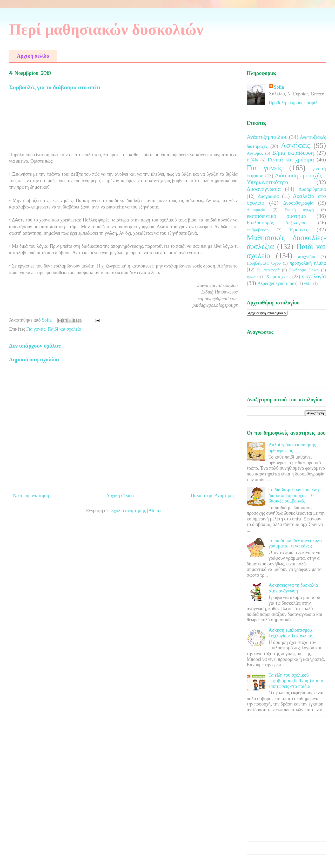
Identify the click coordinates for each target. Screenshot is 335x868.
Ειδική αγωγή (299, 210)
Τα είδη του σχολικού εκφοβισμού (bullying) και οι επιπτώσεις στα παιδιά (296, 681)
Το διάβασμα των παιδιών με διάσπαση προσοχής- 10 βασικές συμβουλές (296, 495)
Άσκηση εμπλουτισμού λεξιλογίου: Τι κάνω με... (292, 633)
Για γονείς (36, 329)
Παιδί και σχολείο (64, 329)
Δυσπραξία (256, 210)
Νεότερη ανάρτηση (31, 495)
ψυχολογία (314, 276)
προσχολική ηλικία (308, 263)
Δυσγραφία (268, 196)
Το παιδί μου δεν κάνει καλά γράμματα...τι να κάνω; (295, 543)
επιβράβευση (258, 230)
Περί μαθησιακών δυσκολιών (106, 29)
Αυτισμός (255, 153)
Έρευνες (299, 230)
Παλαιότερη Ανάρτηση (212, 495)
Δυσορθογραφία (299, 203)
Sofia (279, 87)
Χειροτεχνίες (278, 277)
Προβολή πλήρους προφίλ (293, 103)
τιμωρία (253, 277)
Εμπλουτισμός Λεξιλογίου (277, 223)
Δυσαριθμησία (312, 189)
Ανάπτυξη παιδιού (267, 137)
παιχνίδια (307, 257)
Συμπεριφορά (268, 270)
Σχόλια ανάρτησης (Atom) (136, 511)
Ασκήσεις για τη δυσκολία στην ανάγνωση (293, 588)
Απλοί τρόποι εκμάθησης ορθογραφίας (292, 448)
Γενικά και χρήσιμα (291, 160)
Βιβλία (252, 160)
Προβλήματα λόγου (264, 263)
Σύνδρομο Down (304, 270)
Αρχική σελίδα (33, 56)
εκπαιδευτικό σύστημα (277, 216)
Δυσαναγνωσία (264, 189)
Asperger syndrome (276, 283)
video (308, 284)
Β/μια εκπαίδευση (293, 153)
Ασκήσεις (295, 145)
